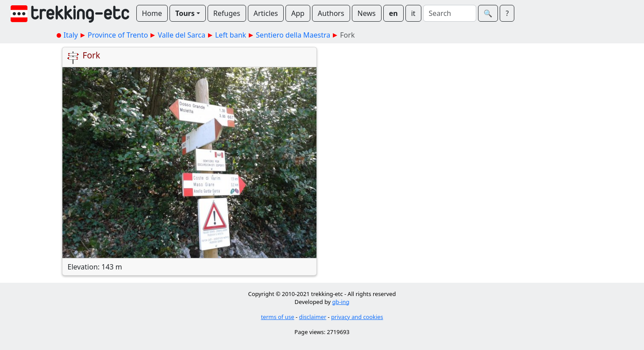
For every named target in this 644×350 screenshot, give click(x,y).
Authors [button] (331, 13)
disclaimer (313, 317)
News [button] (367, 13)
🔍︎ (488, 13)
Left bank (231, 35)
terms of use (277, 317)
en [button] (393, 13)
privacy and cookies (357, 317)
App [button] (298, 13)
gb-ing (341, 302)
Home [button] (152, 13)
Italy (71, 35)
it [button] (413, 13)
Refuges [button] (227, 13)
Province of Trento (118, 35)
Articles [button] (266, 13)
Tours (185, 13)
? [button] (507, 13)
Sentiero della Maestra (293, 35)
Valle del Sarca (181, 35)
